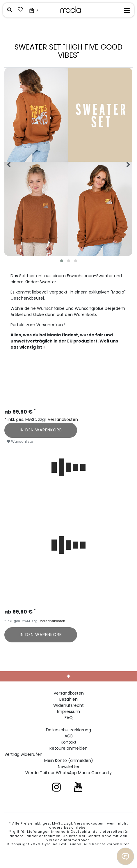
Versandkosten (62, 419)
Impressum (68, 711)
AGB (69, 736)
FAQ (69, 718)
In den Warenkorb (41, 430)
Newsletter (69, 767)
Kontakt (69, 742)
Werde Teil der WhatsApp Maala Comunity (68, 773)
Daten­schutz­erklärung (68, 730)
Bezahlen (68, 699)
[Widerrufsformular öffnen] (23, 754)
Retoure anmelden (68, 748)
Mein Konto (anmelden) (69, 760)
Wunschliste (20, 441)
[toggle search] (10, 10)
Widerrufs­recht (68, 705)
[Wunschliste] (20, 10)
